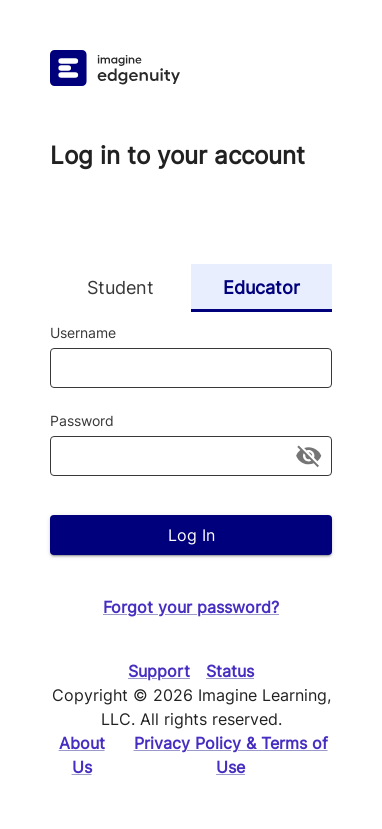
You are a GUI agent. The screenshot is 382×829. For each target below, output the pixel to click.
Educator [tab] (261, 288)
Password (82, 420)
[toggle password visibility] (308, 455)
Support (159, 671)
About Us (82, 755)
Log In (191, 535)
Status (230, 671)
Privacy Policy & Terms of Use (231, 755)
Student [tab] (120, 288)
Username (83, 332)
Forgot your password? (191, 607)
